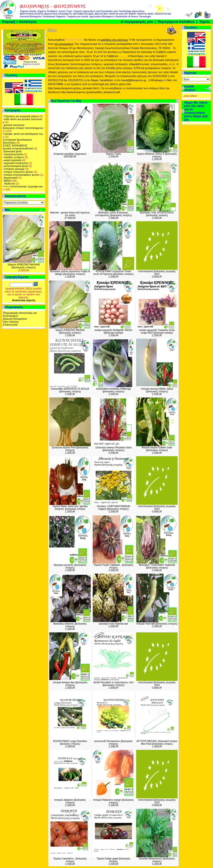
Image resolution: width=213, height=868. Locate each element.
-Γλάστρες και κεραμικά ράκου (21, 116)
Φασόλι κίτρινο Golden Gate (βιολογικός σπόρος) (157, 449)
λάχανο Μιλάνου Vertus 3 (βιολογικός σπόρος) (157, 155)
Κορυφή (9, 22)
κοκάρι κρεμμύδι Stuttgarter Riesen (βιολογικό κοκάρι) (113, 331)
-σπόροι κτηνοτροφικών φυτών (21, 175)
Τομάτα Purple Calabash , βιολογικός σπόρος (114, 566)
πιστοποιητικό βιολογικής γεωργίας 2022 (157, 273)
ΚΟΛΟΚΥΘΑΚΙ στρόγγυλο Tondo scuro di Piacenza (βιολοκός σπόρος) (114, 273)
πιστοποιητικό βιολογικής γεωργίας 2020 (157, 508)
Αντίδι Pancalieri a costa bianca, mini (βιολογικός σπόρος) (113, 684)
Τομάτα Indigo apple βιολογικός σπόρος (113, 860)
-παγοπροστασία (13, 154)
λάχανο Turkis (113, 154)
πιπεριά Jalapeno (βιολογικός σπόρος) (70, 801)
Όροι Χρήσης (11, 322)
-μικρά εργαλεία (12, 160)
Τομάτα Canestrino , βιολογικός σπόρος (70, 860)
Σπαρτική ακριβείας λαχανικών (70, 154)
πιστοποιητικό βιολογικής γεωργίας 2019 (157, 684)
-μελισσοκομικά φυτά (15, 166)
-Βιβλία (7, 181)
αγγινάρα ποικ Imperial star (113, 624)
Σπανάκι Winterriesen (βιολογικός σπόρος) (157, 860)
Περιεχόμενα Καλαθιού (176, 22)
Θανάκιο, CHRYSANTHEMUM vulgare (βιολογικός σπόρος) (113, 508)
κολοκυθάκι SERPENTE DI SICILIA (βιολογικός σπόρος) (70, 390)
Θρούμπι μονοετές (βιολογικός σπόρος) (70, 566)
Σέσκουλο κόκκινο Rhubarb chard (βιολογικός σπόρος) (113, 449)
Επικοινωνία (10, 325)
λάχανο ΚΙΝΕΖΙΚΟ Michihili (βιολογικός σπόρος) (24, 266)
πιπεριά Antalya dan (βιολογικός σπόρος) (70, 684)
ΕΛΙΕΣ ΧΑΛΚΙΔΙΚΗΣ (15, 145)
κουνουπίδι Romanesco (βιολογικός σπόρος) (113, 743)
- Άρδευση (9, 183)
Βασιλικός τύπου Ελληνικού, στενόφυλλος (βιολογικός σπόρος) (113, 214)
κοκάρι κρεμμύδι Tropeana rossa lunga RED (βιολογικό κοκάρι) (157, 331)
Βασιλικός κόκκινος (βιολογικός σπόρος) (70, 625)
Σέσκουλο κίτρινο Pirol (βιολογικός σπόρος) (70, 449)
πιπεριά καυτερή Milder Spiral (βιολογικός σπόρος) (157, 390)
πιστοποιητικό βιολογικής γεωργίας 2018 (157, 801)
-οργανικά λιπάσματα (15, 163)
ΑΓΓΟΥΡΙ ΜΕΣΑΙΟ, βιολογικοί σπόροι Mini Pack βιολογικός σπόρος (157, 743)
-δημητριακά (10, 178)
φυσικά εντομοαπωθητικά (18, 148)
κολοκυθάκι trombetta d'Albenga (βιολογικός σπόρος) (113, 390)
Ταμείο (205, 22)
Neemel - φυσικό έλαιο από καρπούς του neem (70, 214)
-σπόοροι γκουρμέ (14, 169)
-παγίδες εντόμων (13, 157)
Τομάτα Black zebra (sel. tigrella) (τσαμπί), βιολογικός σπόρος (70, 508)
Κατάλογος (28, 22)
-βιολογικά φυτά (12, 151)
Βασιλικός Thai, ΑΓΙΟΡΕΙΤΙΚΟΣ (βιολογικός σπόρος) (157, 214)
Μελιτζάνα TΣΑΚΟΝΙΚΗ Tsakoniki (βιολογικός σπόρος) (157, 566)
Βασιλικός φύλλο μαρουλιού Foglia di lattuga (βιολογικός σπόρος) (70, 273)
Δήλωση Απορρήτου (15, 319)
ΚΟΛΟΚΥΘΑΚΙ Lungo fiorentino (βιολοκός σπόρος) (70, 743)
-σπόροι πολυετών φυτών (18, 172)
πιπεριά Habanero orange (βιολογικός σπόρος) (113, 801)
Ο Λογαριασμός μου (137, 22)
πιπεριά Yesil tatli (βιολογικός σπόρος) (157, 624)
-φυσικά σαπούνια (14, 125)
